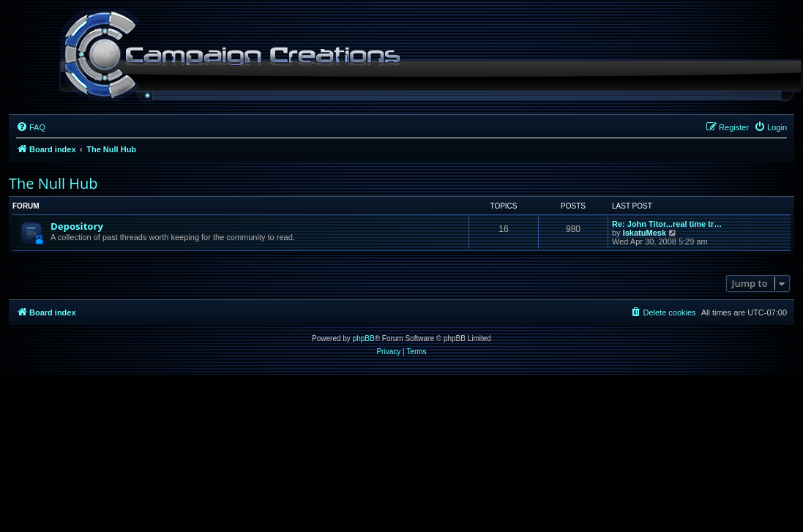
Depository (77, 226)
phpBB (364, 338)
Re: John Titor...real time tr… (667, 224)
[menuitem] (31, 127)
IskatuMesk (645, 233)
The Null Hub (53, 183)
